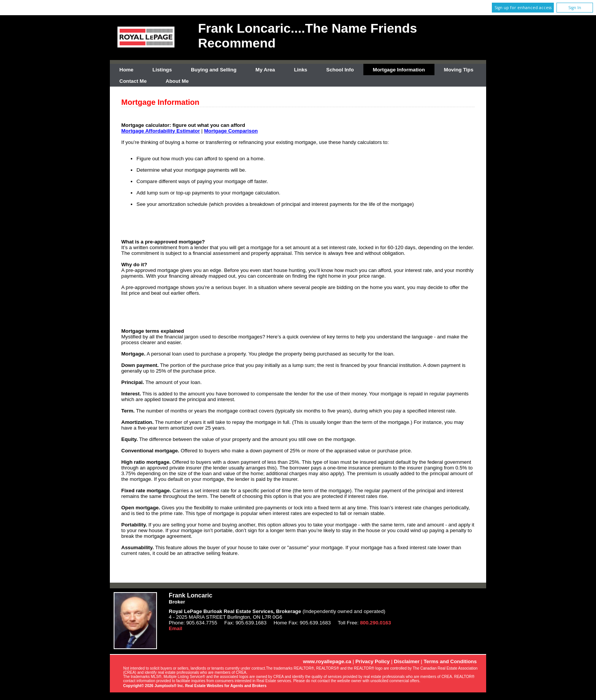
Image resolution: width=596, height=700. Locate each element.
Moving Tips (459, 70)
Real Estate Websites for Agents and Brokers (226, 686)
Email (176, 628)
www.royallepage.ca (327, 661)
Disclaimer (407, 661)
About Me (177, 81)
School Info (340, 70)
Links (300, 70)
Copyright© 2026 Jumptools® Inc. (154, 686)
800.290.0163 (376, 623)
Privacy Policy (372, 661)
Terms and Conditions (450, 661)
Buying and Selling (214, 70)
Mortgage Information (399, 70)
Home (126, 70)
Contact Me (133, 81)
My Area (265, 70)
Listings (162, 70)
